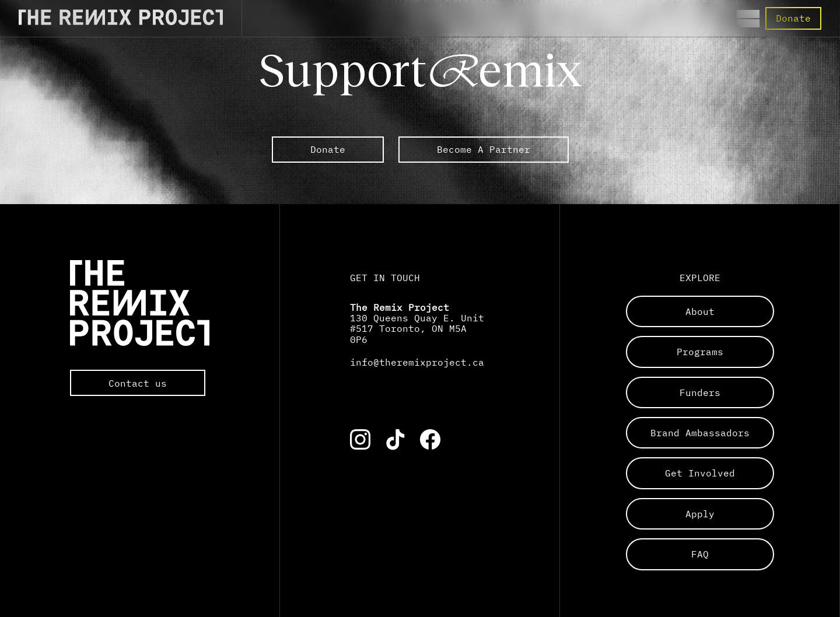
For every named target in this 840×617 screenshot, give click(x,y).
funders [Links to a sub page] (700, 392)
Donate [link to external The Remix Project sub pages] (328, 149)
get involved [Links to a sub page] (700, 473)
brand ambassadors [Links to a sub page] (700, 433)
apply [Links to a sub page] (700, 514)
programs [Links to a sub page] (700, 352)
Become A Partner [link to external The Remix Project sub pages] (484, 149)
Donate (793, 18)
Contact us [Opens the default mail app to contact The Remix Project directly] (138, 383)
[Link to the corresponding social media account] (360, 439)
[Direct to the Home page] (121, 22)
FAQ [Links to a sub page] (700, 554)
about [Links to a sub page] (700, 311)
